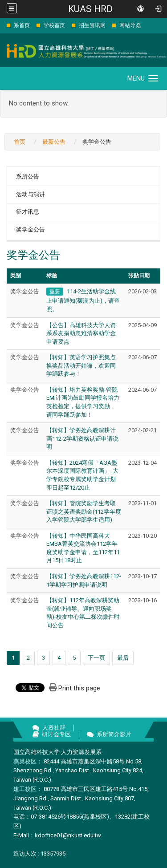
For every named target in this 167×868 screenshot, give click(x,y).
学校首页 (54, 25)
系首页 (22, 25)
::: (2, 25)
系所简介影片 (114, 734)
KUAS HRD (90, 9)
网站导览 (130, 25)
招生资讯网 (92, 25)
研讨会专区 (56, 734)
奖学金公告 (31, 229)
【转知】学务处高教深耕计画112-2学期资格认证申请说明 (82, 438)
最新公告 (54, 142)
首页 (20, 142)
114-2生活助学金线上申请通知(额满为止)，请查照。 (83, 300)
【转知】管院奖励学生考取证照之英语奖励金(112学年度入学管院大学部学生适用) (84, 511)
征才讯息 (28, 212)
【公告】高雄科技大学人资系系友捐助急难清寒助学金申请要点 (81, 333)
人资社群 (54, 728)
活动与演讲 (31, 194)
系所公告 (28, 176)
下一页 (96, 658)
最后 (123, 658)
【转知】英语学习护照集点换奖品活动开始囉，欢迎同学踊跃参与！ (81, 365)
